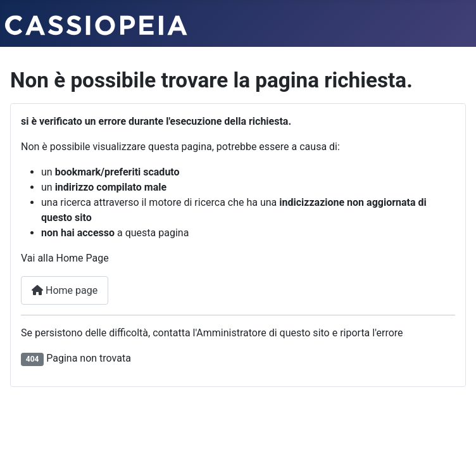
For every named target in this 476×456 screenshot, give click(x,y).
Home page (65, 290)
